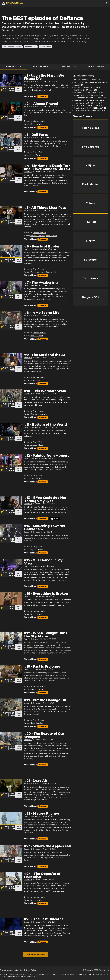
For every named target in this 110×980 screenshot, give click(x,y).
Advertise (19, 970)
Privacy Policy (30, 970)
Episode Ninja (104, 970)
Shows (3, 970)
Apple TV (54, 519)
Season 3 (28, 82)
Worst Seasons (96, 66)
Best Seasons (69, 66)
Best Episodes (14, 66)
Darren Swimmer (38, 236)
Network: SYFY (31, 47)
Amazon (43, 96)
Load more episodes (35, 955)
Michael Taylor (37, 336)
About (10, 970)
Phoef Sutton (36, 155)
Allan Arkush (38, 411)
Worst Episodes (41, 66)
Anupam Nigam (37, 445)
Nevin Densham (37, 723)
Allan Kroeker (39, 269)
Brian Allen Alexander (40, 414)
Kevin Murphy (36, 124)
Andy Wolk (37, 152)
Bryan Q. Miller (37, 550)
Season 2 (28, 107)
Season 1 (28, 596)
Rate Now (19, 90)
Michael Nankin (39, 121)
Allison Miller (36, 380)
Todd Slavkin (51, 236)
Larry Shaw (38, 476)
